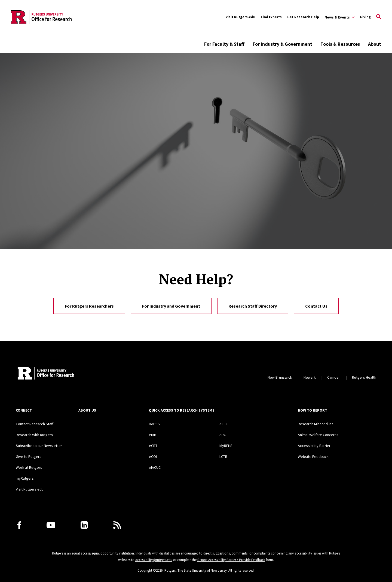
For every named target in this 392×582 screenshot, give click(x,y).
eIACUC (155, 467)
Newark (310, 377)
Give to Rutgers (29, 457)
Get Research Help (303, 17)
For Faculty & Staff (224, 44)
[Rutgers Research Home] (66, 374)
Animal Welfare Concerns (318, 435)
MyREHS (226, 446)
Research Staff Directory (253, 306)
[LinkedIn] (84, 525)
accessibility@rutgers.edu (154, 560)
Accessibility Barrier (314, 446)
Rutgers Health (364, 377)
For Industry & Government (282, 44)
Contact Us (316, 306)
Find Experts (271, 17)
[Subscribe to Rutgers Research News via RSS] (117, 525)
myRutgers (25, 478)
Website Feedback (313, 457)
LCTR (223, 457)
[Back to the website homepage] (41, 17)
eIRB (153, 435)
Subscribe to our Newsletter (39, 446)
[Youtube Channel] (51, 525)
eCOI (153, 457)
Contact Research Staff (35, 424)
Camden (334, 377)
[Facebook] (19, 525)
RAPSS (154, 424)
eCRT (153, 446)
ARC (223, 435)
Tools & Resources (340, 44)
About (375, 44)
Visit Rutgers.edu (241, 17)
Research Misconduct (315, 424)
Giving (365, 17)
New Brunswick (280, 377)
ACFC (224, 424)
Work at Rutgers (29, 467)
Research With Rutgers (34, 435)
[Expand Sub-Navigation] (339, 17)
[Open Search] (379, 17)
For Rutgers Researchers (89, 306)
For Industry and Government (171, 306)
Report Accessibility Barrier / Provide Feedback (231, 560)
